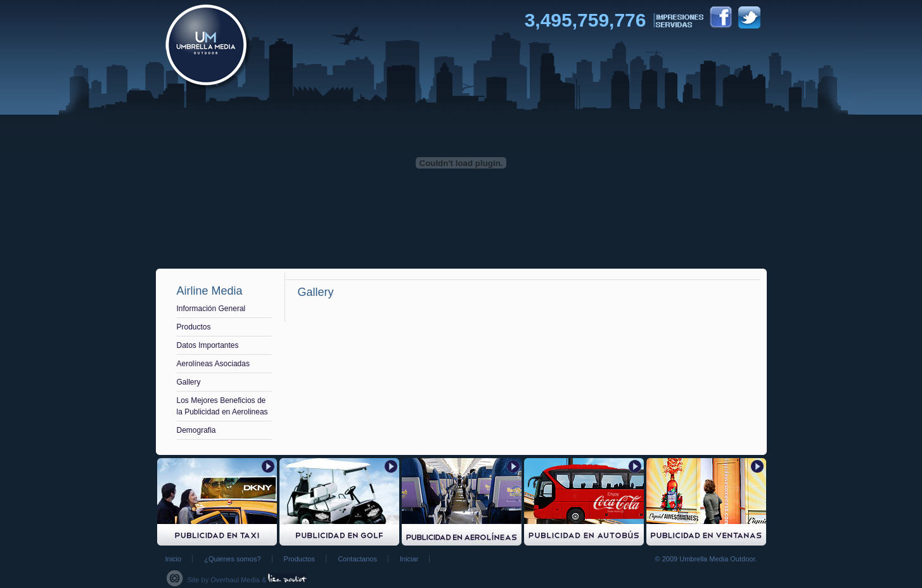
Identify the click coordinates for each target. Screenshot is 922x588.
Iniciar (409, 559)
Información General (211, 309)
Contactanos (357, 559)
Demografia (196, 430)
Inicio (174, 559)
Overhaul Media (235, 580)
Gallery (189, 382)
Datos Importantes (208, 345)
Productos (194, 327)
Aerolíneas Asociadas (213, 364)
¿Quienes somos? (232, 559)
